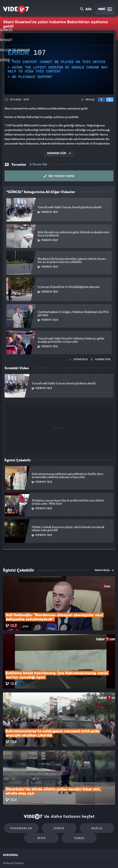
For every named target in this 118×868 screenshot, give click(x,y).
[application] (59, 64)
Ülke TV (57, 858)
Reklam (8, 818)
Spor (43, 785)
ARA (86, 10)
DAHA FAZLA (104, 568)
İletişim (8, 828)
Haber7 (77, 858)
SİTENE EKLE (79, 358)
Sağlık (93, 773)
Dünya (59, 773)
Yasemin (101, 858)
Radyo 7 (28, 858)
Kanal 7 (13, 858)
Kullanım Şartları (13, 810)
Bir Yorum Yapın (59, 174)
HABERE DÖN (101, 358)
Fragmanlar (25, 773)
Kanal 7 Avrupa (43, 858)
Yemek (77, 785)
